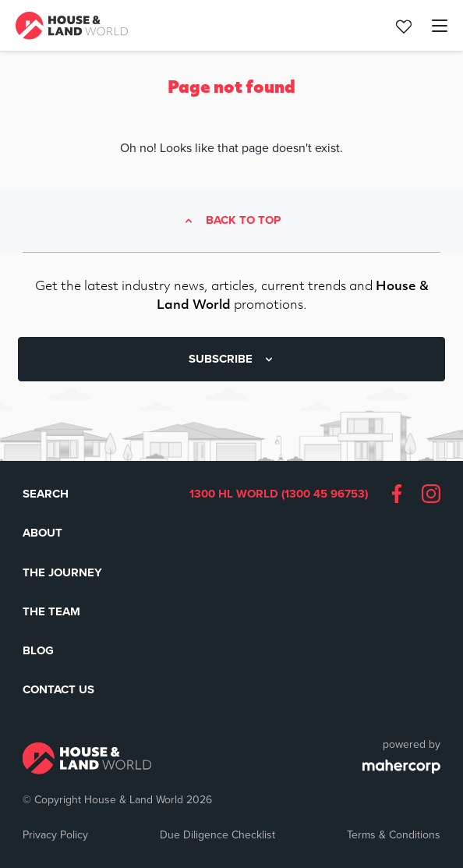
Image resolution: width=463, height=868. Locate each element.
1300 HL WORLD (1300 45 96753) (279, 494)
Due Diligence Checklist (217, 834)
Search (46, 494)
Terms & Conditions (394, 834)
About (42, 533)
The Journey (62, 572)
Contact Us (58, 689)
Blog (38, 650)
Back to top (243, 221)
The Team (51, 611)
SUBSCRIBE (232, 359)
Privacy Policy (55, 834)
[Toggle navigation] (431, 26)
